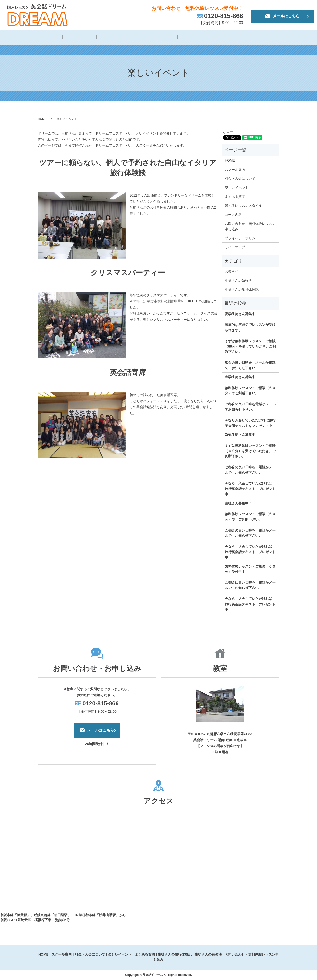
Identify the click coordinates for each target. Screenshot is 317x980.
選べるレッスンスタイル (243, 205)
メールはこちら (283, 16)
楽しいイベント (155, 38)
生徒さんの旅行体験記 (224, 38)
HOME (36, 38)
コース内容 (233, 214)
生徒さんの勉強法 (266, 38)
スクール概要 (82, 38)
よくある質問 (187, 38)
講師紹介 (56, 38)
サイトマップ (235, 246)
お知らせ (232, 271)
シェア (228, 132)
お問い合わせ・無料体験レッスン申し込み (250, 226)
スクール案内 (235, 169)
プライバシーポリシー (242, 237)
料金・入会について (117, 38)
